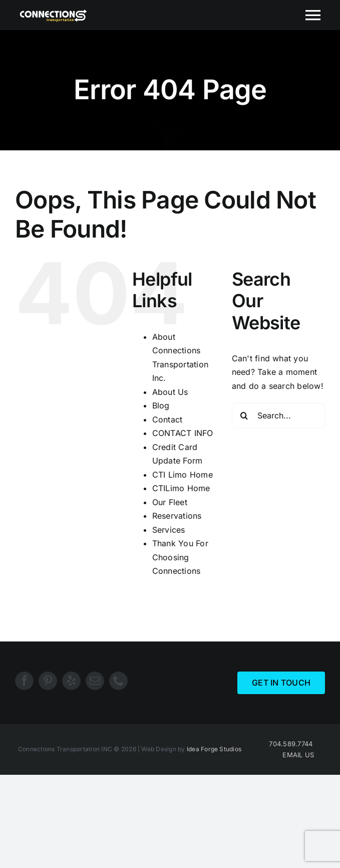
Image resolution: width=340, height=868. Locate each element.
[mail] (95, 681)
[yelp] (71, 681)
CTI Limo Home (183, 475)
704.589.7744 (291, 744)
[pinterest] (48, 681)
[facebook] (24, 681)
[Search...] (278, 415)
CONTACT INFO (183, 433)
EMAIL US (298, 755)
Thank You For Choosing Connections (180, 557)
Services (169, 530)
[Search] (244, 415)
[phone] (118, 681)
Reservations (177, 516)
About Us (170, 392)
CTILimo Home (181, 488)
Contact (167, 419)
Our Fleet (170, 502)
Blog (161, 405)
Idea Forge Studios (214, 749)
